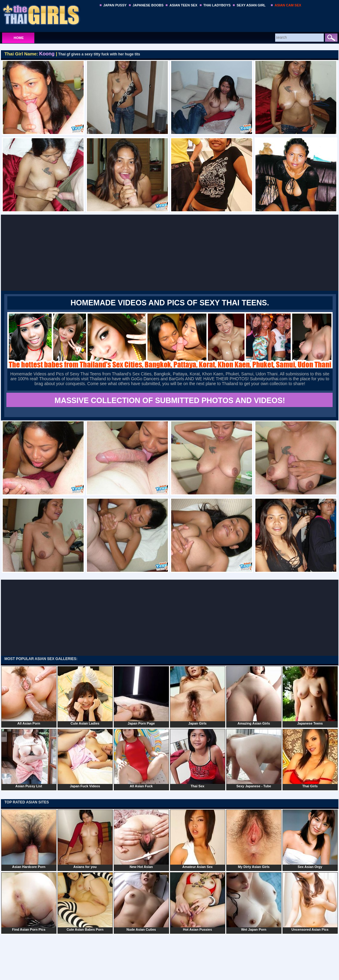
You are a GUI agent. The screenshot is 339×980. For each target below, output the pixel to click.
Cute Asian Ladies (85, 696)
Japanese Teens (310, 696)
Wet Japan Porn (254, 902)
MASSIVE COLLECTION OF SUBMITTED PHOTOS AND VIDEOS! (170, 400)
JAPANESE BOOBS (148, 5)
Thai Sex (198, 758)
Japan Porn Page (141, 696)
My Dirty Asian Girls (254, 839)
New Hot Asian (141, 839)
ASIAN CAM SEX (288, 5)
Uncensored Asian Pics (310, 902)
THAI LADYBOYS (217, 5)
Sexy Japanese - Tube (254, 758)
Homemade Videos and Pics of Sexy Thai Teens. (170, 303)
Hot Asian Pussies (198, 902)
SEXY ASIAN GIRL (251, 5)
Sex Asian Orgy (310, 839)
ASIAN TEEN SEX (183, 5)
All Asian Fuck (141, 758)
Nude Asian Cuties (141, 902)
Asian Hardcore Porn (29, 839)
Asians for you (85, 839)
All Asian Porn (29, 696)
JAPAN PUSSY (115, 5)
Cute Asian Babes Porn (85, 902)
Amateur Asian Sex (198, 839)
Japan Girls (198, 696)
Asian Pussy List (29, 758)
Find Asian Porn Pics (29, 902)
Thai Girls (310, 758)
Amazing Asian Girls (254, 696)
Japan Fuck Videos (85, 758)
